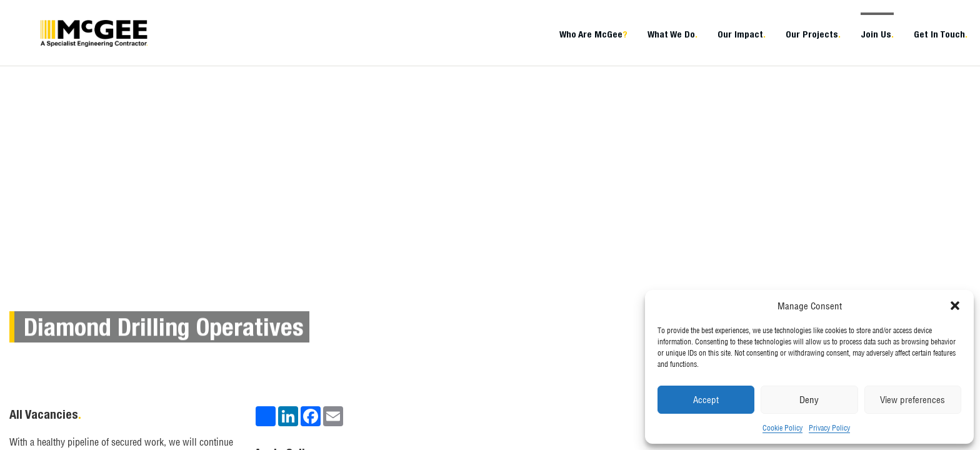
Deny (809, 400)
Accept (706, 400)
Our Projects (813, 34)
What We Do (672, 34)
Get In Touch (941, 34)
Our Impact (742, 34)
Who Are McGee (593, 34)
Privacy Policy (829, 428)
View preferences (912, 400)
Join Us (877, 34)
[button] (955, 306)
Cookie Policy (782, 428)
